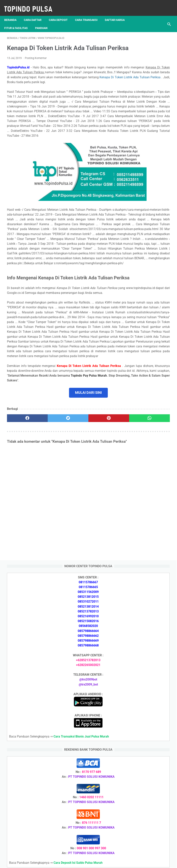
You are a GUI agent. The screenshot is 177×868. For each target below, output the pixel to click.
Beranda (13, 13)
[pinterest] (75, 529)
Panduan (44, 21)
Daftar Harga (117, 13)
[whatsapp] (101, 529)
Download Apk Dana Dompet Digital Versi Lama (146, 607)
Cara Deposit (61, 13)
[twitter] (47, 529)
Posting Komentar (36, 64)
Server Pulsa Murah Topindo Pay (75, 862)
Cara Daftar (35, 13)
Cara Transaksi (89, 13)
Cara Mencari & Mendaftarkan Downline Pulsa (149, 821)
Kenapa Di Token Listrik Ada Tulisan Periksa (50, 93)
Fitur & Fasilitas (19, 21)
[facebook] (20, 529)
